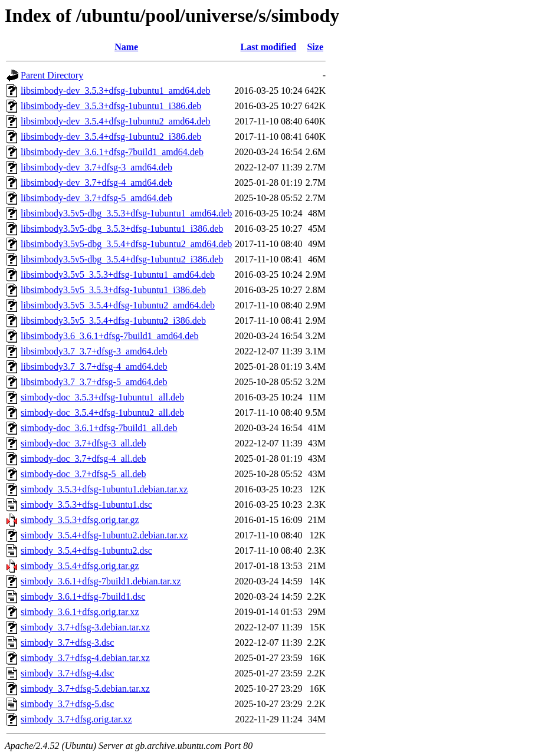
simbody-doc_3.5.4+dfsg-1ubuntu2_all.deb (102, 412)
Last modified (269, 47)
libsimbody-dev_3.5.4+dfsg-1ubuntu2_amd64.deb (115, 121)
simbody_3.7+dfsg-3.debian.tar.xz (85, 627)
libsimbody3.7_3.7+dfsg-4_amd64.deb (94, 367)
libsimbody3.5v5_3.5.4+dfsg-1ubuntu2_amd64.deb (118, 305)
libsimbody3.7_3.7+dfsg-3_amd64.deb (94, 351)
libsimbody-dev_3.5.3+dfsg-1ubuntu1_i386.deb (111, 106)
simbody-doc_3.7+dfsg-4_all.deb (83, 458)
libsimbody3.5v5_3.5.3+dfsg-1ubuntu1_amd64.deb (118, 275)
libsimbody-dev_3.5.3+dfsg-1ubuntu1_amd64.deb (115, 91)
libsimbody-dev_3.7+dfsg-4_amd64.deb (96, 183)
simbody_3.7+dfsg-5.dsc (67, 704)
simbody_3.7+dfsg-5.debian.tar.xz (85, 688)
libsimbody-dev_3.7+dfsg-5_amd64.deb (96, 198)
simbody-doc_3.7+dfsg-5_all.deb (83, 474)
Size (315, 47)
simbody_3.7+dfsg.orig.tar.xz (76, 719)
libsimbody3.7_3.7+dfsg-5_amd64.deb (94, 382)
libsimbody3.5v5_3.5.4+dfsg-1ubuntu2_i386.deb (113, 321)
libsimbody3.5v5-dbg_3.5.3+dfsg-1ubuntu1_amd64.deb (126, 213)
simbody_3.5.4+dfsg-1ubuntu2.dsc (86, 550)
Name (126, 47)
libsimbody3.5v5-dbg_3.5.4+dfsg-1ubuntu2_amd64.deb (126, 244)
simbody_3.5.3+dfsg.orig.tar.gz (80, 520)
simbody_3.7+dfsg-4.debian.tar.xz (85, 658)
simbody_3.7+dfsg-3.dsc (67, 642)
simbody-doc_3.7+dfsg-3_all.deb (83, 443)
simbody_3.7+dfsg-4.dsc (67, 673)
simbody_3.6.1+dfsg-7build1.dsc (83, 596)
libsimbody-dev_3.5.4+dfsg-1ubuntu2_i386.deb (111, 137)
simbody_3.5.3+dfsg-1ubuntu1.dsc (86, 504)
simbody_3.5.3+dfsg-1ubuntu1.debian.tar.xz (104, 489)
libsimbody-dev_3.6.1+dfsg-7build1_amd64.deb (112, 152)
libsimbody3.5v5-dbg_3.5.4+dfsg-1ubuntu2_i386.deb (122, 259)
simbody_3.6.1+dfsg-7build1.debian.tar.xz (101, 581)
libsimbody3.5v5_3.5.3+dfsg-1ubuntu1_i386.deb (113, 290)
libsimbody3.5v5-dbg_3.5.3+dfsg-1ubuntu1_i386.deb (122, 229)
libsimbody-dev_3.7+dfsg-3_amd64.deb (96, 167)
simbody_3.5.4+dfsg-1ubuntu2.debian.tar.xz (104, 535)
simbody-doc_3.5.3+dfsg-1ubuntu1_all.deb (102, 397)
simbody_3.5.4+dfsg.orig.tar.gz (80, 566)
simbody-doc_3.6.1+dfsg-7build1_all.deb (99, 428)
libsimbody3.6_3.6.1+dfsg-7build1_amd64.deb (109, 336)
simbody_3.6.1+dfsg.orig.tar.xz (80, 612)
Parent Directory (52, 75)
